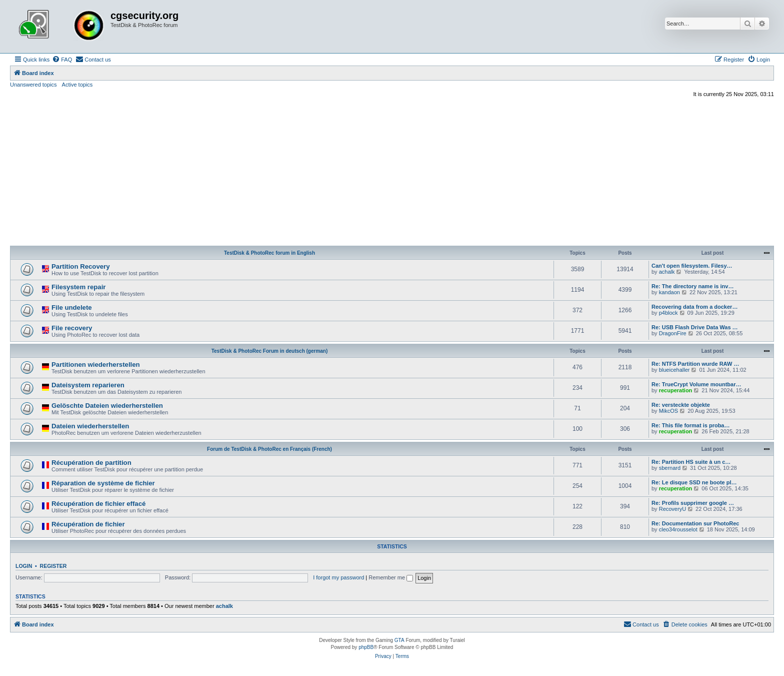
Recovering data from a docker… (694, 307)
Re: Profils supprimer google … (693, 503)
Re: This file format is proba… (690, 425)
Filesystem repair (79, 287)
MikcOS (669, 411)
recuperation (676, 390)
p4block (668, 313)
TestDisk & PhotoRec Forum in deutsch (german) (270, 351)
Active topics (77, 85)
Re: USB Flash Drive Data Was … (695, 327)
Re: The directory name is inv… (692, 286)
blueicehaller (674, 370)
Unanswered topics (33, 85)
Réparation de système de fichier (103, 483)
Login (24, 566)
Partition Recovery (81, 266)
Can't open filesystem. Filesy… (692, 266)
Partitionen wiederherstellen (96, 365)
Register (53, 566)
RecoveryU (672, 509)
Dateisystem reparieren (88, 385)
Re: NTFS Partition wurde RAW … (695, 364)
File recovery (72, 328)
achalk (667, 272)
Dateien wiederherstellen (90, 426)
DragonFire (673, 333)
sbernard (670, 468)
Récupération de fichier (88, 524)
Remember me (391, 577)
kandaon (669, 292)
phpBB (366, 647)
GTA (399, 640)
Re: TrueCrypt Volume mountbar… (696, 384)
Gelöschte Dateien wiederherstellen (107, 406)
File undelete (72, 307)
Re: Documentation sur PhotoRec (695, 523)
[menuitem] (62, 60)
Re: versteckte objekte (681, 405)
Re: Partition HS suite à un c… (691, 462)
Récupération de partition (91, 463)
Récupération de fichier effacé (98, 504)
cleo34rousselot (678, 529)
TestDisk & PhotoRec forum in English (269, 253)
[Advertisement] (392, 173)
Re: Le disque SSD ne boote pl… (694, 482)
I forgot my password (338, 577)
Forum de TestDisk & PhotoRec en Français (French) (269, 449)
